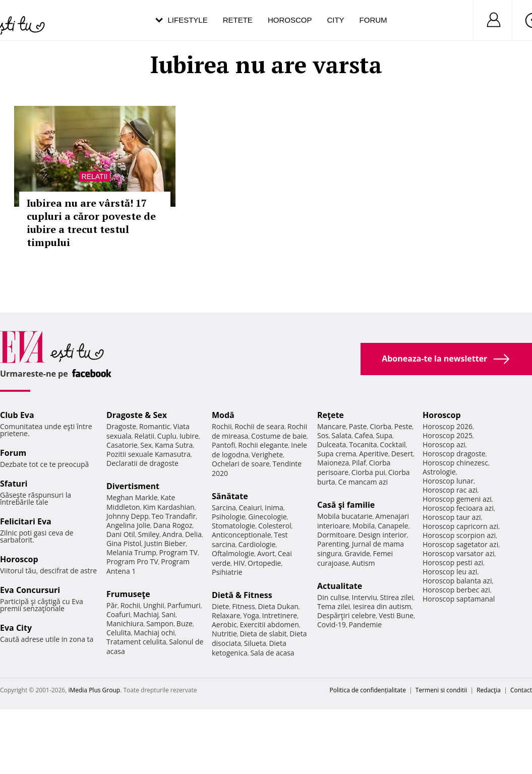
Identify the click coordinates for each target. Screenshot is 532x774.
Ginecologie (267, 517)
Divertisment (133, 486)
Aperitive (374, 454)
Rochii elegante (263, 445)
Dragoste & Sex (137, 415)
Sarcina (224, 508)
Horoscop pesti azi (453, 562)
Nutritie (224, 634)
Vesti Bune (396, 615)
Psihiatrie (227, 572)
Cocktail (393, 444)
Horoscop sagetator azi (460, 544)
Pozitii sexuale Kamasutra (149, 454)
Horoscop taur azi (452, 517)
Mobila (364, 526)
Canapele (393, 526)
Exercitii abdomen (269, 624)
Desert (402, 454)
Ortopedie (264, 563)
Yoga (251, 615)
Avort (266, 553)
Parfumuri (184, 605)
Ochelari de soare (241, 464)
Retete (238, 20)
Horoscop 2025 (448, 435)
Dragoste (121, 426)
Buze (185, 623)
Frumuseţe (128, 594)
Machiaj (146, 614)
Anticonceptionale (242, 535)
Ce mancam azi (363, 482)
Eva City (16, 628)
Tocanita (363, 444)
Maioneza (333, 463)
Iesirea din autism (382, 606)
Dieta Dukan (278, 606)
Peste (403, 426)
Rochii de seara (259, 426)
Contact (521, 690)
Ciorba (380, 426)
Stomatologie (233, 526)
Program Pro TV (132, 561)
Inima (274, 508)
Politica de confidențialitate (368, 690)
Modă (223, 415)
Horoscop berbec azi (456, 590)
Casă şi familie (346, 505)
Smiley (149, 534)
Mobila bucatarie (345, 516)
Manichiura (125, 623)
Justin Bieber (165, 543)
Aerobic (224, 624)
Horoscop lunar (448, 481)
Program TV (179, 552)
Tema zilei (334, 606)
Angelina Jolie (128, 525)
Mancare (332, 426)
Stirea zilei (396, 597)
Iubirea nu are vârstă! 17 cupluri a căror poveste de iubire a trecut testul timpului (91, 223)
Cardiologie (257, 544)
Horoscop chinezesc (455, 463)
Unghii (154, 605)
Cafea (364, 435)
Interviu (365, 597)
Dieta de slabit (263, 634)
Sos (323, 435)
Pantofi (223, 445)
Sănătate (230, 496)
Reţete (331, 415)
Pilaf (359, 463)
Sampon (160, 623)
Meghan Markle (132, 497)
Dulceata (332, 444)
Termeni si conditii (441, 690)
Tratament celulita (136, 642)
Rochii (130, 605)
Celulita (119, 633)
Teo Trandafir (173, 516)
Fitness (244, 606)
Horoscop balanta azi (457, 581)
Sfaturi (14, 484)
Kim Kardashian (168, 507)
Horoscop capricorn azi (460, 526)
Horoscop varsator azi (458, 553)
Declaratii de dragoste (142, 463)
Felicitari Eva (26, 521)
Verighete (267, 455)
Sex (146, 445)
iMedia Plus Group (94, 690)
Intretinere (280, 615)
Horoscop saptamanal (459, 599)
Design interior (382, 535)
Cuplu (167, 436)
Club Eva (17, 415)
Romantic (155, 426)
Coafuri (119, 614)
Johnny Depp (128, 516)
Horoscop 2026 (448, 426)
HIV (239, 563)
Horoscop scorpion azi (459, 535)
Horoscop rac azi (450, 490)
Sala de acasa (272, 653)
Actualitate (340, 586)
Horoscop (290, 20)
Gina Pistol (124, 543)
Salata (342, 435)
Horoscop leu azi (450, 572)
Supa (384, 435)
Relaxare (226, 615)
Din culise (333, 597)
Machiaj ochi (154, 633)
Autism (364, 563)
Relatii (95, 176)
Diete (220, 606)
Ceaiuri (251, 508)
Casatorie (122, 445)
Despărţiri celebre (346, 615)
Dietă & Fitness (242, 595)
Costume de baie (279, 436)
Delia (193, 534)
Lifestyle (188, 20)
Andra (172, 534)
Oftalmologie (233, 553)
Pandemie (366, 624)
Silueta (255, 643)
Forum (373, 20)
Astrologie (439, 472)
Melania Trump (131, 552)
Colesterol (275, 526)
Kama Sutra (174, 445)
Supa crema (337, 454)
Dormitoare (336, 535)
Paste (358, 426)
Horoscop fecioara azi (458, 508)
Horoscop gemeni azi (457, 499)
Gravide (357, 553)
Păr (112, 605)
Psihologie (229, 517)
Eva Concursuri (30, 590)
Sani (169, 614)
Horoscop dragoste (454, 454)
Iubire (189, 436)
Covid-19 (332, 624)
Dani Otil (121, 534)
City (335, 20)
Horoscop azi (444, 444)
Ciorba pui (368, 472)
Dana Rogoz (173, 525)
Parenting (333, 544)
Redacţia (489, 690)
